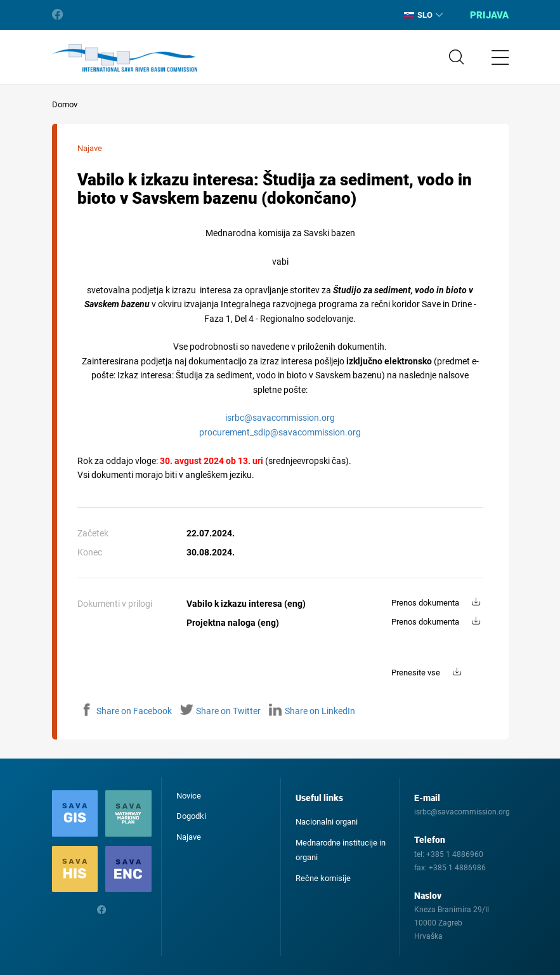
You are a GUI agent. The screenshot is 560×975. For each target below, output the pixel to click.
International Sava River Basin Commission (125, 58)
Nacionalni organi (327, 822)
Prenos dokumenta (425, 603)
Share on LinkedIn (312, 711)
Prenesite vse (416, 673)
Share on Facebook (126, 711)
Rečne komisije (323, 878)
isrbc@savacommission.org (280, 418)
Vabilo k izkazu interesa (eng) (246, 604)
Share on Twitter (220, 711)
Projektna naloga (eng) (233, 623)
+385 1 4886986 (457, 868)
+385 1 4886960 (455, 854)
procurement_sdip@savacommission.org (280, 432)
